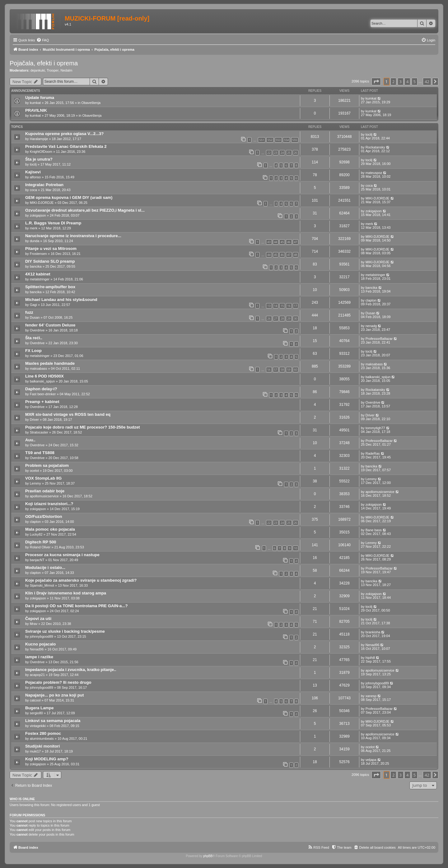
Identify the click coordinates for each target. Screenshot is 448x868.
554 (286, 140)
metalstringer (40, 279)
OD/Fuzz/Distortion (44, 516)
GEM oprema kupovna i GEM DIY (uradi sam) (69, 197)
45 (282, 242)
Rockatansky (375, 147)
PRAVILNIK (36, 110)
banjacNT (37, 560)
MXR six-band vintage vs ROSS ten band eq (68, 414)
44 (276, 242)
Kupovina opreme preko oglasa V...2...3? (64, 134)
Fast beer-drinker (43, 394)
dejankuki (38, 70)
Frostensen (38, 254)
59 (289, 370)
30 (296, 319)
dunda (35, 241)
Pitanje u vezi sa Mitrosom (51, 249)
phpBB (208, 856)
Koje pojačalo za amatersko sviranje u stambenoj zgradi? (81, 580)
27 (276, 319)
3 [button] (401, 82)
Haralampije (39, 139)
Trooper (53, 70)
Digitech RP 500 (41, 542)
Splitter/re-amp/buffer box (50, 287)
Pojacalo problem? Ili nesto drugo (58, 682)
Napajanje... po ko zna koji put (54, 695)
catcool (35, 700)
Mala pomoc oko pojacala (50, 529)
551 (261, 140)
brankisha (373, 632)
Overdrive (37, 330)
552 (270, 140)
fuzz (29, 312)
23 (276, 153)
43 (269, 242)
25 (289, 153)
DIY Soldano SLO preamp (50, 261)
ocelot (34, 471)
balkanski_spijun (42, 381)
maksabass (39, 368)
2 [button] (393, 82)
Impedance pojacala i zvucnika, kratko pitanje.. (71, 670)
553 (278, 140)
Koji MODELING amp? (47, 759)
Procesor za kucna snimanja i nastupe (62, 555)
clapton (371, 300)
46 (289, 242)
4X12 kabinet (38, 274)
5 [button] (415, 82)
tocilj (369, 134)
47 (296, 242)
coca (33, 190)
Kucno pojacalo (40, 644)
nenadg (371, 326)
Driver (34, 420)
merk (34, 228)
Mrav (34, 624)
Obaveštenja (91, 103)
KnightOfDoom (41, 152)
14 (276, 306)
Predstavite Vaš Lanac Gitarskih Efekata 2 (66, 146)
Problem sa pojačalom (47, 465)
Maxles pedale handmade (50, 363)
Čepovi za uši (38, 619)
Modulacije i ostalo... (45, 568)
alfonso (35, 177)
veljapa (371, 760)
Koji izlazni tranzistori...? (49, 504)
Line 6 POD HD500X (44, 376)
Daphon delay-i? (41, 389)
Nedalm (66, 70)
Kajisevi (33, 172)
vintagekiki (38, 726)
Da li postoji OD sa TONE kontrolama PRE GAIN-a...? (77, 606)
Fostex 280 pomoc (43, 733)
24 (282, 153)
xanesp (371, 696)
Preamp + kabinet (42, 402)
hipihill (370, 658)
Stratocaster (39, 432)
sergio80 (36, 713)
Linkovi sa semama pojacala (53, 721)
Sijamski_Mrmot (42, 585)
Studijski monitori (42, 746)
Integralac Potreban (44, 185)
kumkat (35, 103)
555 (295, 140)
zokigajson (38, 215)
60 (296, 370)
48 (296, 255)
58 (282, 370)
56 (269, 370)
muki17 (35, 751)
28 (282, 319)
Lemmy (35, 483)
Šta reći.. (34, 338)
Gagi (33, 305)
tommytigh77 (375, 428)
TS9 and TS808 (40, 453)
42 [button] (427, 82)
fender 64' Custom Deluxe (50, 325)
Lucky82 (36, 534)
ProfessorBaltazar (379, 339)
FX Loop (33, 351)
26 (296, 153)
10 (296, 548)
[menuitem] (43, 40)
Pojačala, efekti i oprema (44, 63)
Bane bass (374, 530)
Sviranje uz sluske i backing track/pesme (65, 631)
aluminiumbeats (42, 739)
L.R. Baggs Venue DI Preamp (53, 223)
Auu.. (30, 440)
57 (276, 370)
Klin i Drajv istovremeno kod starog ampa (66, 593)
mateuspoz (374, 173)
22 (269, 153)
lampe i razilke (39, 657)
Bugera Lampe (40, 708)
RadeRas (373, 453)
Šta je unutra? (39, 159)
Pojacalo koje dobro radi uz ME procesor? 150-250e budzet (83, 427)
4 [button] (407, 82)
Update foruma (40, 98)
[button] (376, 82)
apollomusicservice (44, 496)
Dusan (35, 317)
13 (269, 306)
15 (282, 306)
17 (296, 306)
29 (289, 319)
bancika (36, 266)
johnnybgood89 (42, 636)
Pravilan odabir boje (45, 491)
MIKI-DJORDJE (42, 203)
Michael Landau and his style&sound (61, 300)
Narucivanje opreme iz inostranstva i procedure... (73, 236)
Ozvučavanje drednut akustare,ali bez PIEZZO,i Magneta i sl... (85, 210)
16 (289, 306)
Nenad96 (37, 649)
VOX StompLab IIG (43, 478)
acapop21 (37, 675)
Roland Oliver (40, 547)
